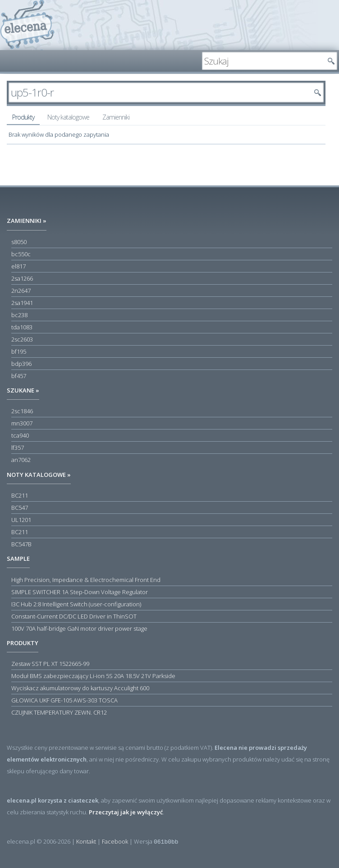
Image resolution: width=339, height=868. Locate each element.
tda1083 (22, 327)
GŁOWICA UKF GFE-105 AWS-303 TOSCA (64, 700)
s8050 (19, 242)
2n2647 (21, 291)
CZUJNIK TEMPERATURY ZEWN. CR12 (59, 712)
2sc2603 (22, 339)
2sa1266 (22, 278)
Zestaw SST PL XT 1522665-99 (50, 664)
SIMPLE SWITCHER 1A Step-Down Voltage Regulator (80, 592)
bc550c (21, 254)
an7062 (21, 460)
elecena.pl (27, 25)
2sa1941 (22, 303)
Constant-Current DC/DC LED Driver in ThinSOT (74, 616)
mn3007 (22, 423)
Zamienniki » (27, 221)
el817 (18, 266)
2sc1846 (22, 411)
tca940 (20, 435)
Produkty (23, 117)
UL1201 (21, 520)
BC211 (20, 495)
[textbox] (263, 61)
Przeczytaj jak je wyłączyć (126, 812)
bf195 (19, 351)
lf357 (18, 448)
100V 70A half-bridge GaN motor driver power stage (79, 628)
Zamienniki (116, 117)
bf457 (19, 376)
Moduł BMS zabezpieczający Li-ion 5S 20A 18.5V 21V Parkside (93, 676)
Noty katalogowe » (39, 475)
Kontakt (86, 841)
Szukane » (23, 390)
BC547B (21, 544)
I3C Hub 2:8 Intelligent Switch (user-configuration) (76, 604)
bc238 (19, 315)
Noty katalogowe (68, 117)
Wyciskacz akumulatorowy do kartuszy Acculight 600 (80, 688)
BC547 (20, 508)
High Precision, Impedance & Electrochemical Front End (86, 580)
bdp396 (21, 364)
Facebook (115, 841)
